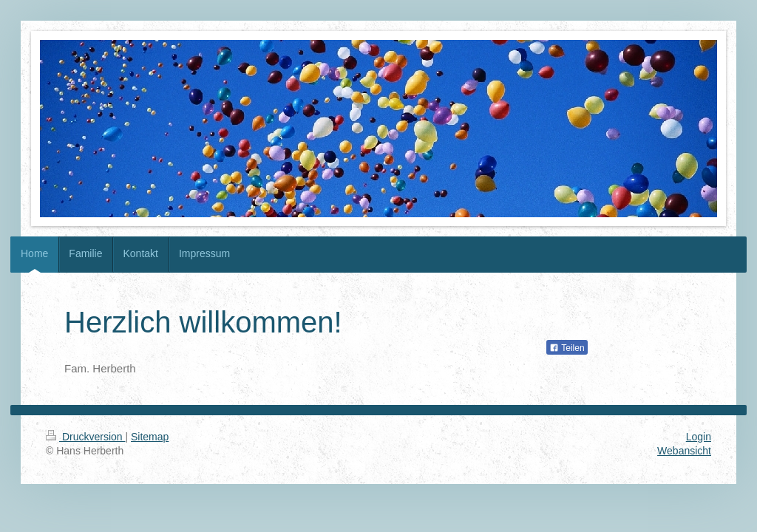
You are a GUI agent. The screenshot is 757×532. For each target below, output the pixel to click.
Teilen (567, 348)
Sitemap (150, 437)
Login (699, 437)
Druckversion (85, 437)
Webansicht (684, 451)
